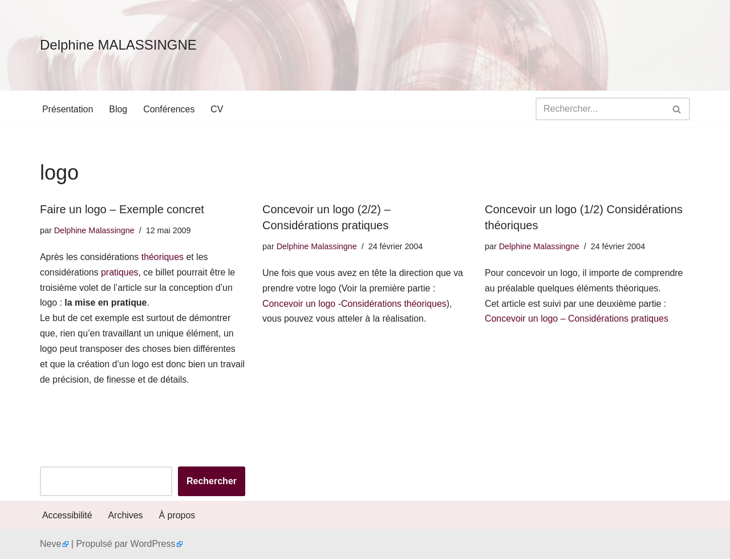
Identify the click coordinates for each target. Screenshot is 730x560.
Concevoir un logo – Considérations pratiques (577, 320)
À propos (177, 516)
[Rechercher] (600, 109)
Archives (126, 516)
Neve (50, 545)
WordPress (153, 545)
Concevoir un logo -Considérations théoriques (355, 304)
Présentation (68, 109)
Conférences (170, 109)
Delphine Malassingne (95, 230)
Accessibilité (67, 516)
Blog (119, 109)
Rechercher (212, 483)
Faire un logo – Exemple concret (122, 209)
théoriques (163, 257)
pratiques (120, 273)
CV (218, 109)
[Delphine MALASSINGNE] (118, 45)
